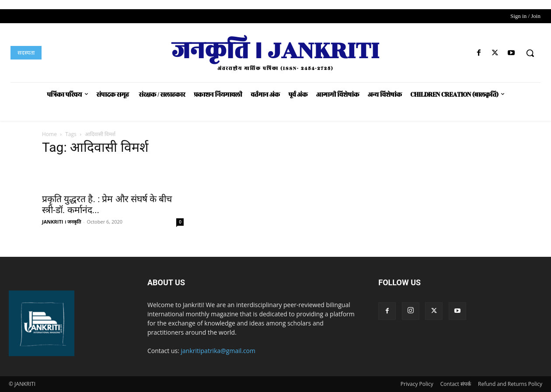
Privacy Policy (417, 384)
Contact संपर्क (456, 384)
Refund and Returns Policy (510, 384)
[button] (530, 53)
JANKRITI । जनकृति (61, 222)
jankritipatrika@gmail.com (218, 351)
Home (49, 134)
